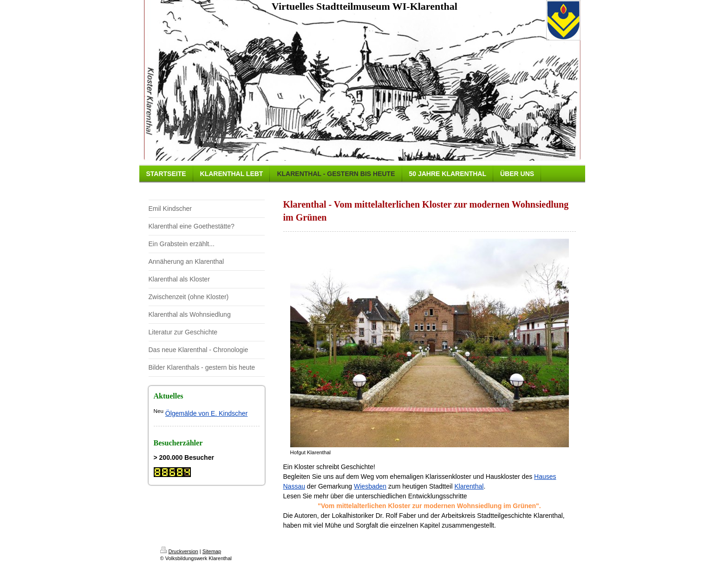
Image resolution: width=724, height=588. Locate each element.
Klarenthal (469, 486)
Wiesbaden (370, 486)
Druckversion (179, 551)
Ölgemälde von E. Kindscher (206, 413)
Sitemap (212, 551)
